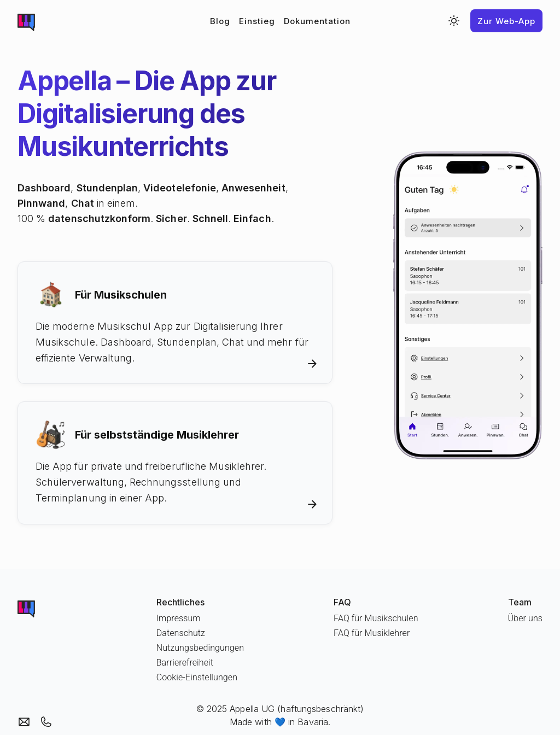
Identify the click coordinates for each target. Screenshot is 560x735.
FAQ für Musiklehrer (372, 633)
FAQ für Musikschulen (376, 618)
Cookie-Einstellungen (197, 677)
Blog (220, 21)
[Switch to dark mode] (454, 21)
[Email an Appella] (24, 722)
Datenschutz (181, 633)
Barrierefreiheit (185, 663)
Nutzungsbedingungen (200, 648)
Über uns (525, 618)
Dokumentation (317, 21)
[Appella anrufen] (46, 722)
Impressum (179, 618)
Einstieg (257, 21)
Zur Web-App (506, 21)
